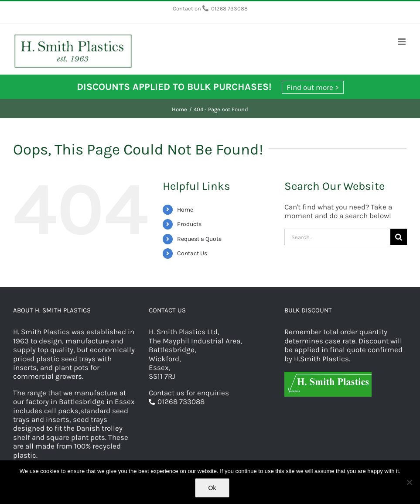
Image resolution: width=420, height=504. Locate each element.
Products (189, 224)
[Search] (399, 237)
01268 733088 (229, 9)
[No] (409, 482)
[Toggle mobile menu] (402, 42)
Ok (212, 488)
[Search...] (337, 237)
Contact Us (192, 253)
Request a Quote (199, 239)
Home (185, 210)
